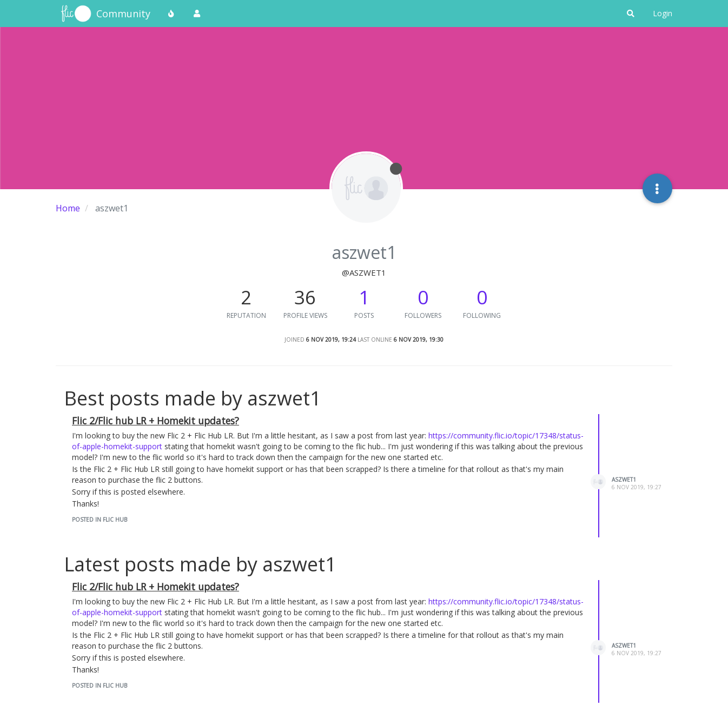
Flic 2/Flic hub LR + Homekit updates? (155, 421)
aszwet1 (624, 480)
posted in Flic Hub (100, 520)
